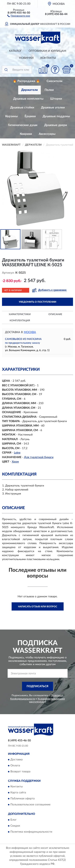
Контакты (48, 58)
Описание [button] (55, 314)
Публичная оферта (22, 799)
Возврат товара (20, 772)
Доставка (16, 760)
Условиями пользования (51, 699)
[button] (19, 16)
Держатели (29, 90)
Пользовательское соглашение (30, 805)
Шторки (56, 99)
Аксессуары (47, 134)
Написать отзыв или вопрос (38, 607)
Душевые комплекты (28, 99)
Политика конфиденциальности (31, 832)
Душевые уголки (53, 108)
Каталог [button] (15, 51)
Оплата (15, 766)
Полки (49, 90)
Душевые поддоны (56, 116)
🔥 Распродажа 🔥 (26, 81)
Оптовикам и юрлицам (47, 51)
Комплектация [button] (20, 320)
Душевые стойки (22, 108)
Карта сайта (18, 793)
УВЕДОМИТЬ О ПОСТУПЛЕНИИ (37, 302)
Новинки (26, 58)
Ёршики (30, 116)
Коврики (26, 134)
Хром (15, 462)
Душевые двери (56, 125)
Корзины (11, 116)
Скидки (15, 826)
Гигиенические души (23, 125)
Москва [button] (30, 332)
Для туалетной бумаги (39, 457)
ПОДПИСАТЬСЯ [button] (37, 686)
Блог (13, 820)
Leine (17, 453)
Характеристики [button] (20, 314)
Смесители (54, 81)
